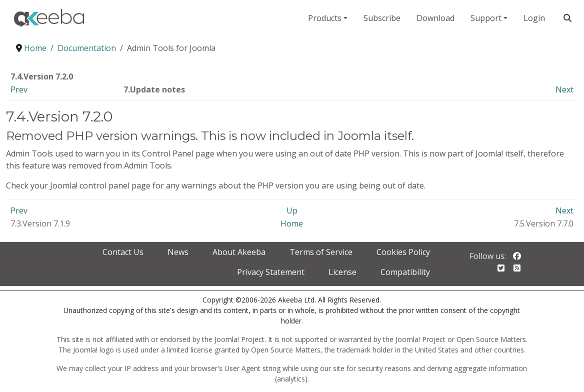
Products (325, 18)
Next (564, 89)
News (178, 252)
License (342, 272)
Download (435, 18)
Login (534, 18)
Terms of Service (321, 252)
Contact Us (123, 252)
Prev (19, 89)
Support (486, 18)
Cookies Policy (403, 252)
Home (292, 223)
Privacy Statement (271, 272)
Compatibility (405, 272)
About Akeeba (239, 252)
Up (292, 210)
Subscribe (382, 18)
